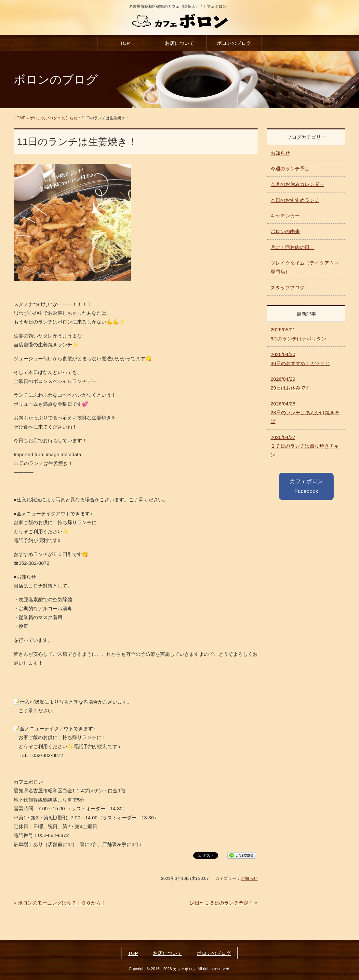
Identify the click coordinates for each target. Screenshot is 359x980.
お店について (179, 43)
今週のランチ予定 (290, 169)
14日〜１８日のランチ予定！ (221, 903)
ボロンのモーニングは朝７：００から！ (62, 903)
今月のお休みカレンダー (297, 184)
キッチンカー (285, 216)
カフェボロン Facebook (306, 486)
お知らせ (70, 118)
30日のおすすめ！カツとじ (300, 359)
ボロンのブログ (234, 43)
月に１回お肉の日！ (293, 247)
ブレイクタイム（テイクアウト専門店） (305, 267)
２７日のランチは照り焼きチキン (305, 446)
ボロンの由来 (285, 231)
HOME (20, 118)
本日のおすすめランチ (295, 200)
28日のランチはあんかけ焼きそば (305, 413)
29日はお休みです (290, 383)
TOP (125, 43)
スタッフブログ (288, 288)
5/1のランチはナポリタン (298, 334)
